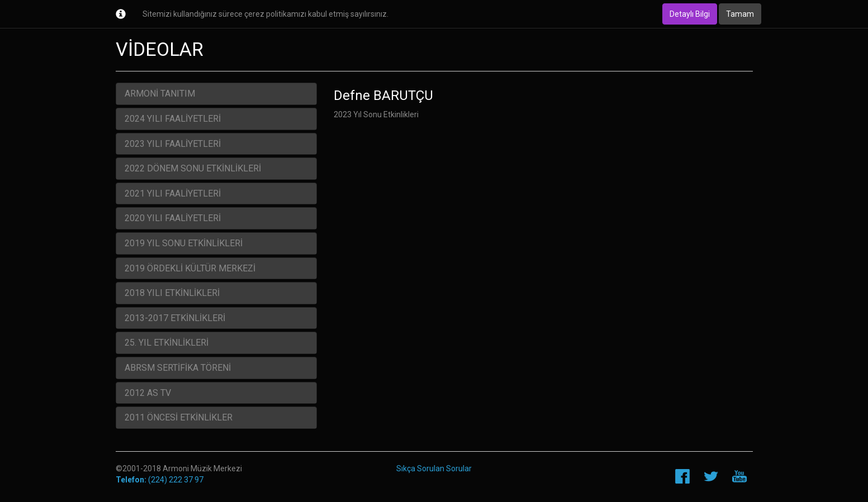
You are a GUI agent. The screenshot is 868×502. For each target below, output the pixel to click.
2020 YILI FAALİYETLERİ (173, 218)
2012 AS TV (148, 393)
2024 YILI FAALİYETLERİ (173, 119)
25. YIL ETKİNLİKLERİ (167, 343)
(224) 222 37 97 (160, 480)
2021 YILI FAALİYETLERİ (173, 193)
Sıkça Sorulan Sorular (434, 468)
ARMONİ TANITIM (160, 94)
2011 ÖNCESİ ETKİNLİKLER (179, 417)
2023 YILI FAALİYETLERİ (173, 144)
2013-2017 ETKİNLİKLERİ (175, 318)
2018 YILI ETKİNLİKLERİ (172, 293)
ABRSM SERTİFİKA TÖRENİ (178, 368)
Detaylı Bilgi (690, 14)
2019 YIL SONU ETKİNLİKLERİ (184, 243)
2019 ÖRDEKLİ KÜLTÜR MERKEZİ (190, 268)
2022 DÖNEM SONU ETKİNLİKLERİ (193, 168)
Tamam (740, 14)
